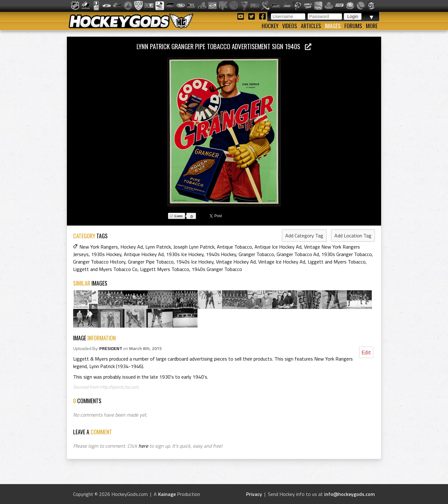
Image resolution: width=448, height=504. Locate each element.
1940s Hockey (221, 254)
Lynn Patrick (158, 247)
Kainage (167, 494)
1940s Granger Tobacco (217, 269)
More (372, 26)
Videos (290, 26)
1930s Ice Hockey (185, 254)
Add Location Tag (353, 236)
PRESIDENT (111, 348)
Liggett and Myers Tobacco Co (105, 269)
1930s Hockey (106, 254)
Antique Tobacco (234, 247)
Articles (311, 26)
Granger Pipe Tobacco (151, 262)
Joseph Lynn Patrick (194, 247)
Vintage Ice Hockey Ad (282, 262)
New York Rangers (99, 247)
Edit (366, 352)
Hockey (270, 26)
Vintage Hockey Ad (236, 262)
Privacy (254, 494)
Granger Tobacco (256, 254)
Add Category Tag (304, 236)
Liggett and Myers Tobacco (337, 262)
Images (333, 26)
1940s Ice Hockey (195, 262)
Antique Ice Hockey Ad (278, 247)
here (143, 446)
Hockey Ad (132, 247)
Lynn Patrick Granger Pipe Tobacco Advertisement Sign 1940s (224, 46)
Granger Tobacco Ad (298, 254)
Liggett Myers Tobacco (165, 269)
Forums (353, 26)
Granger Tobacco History (99, 262)
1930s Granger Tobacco (347, 254)
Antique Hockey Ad (144, 254)
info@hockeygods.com (350, 494)
